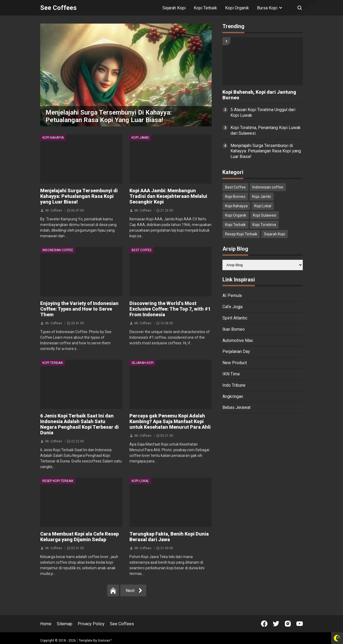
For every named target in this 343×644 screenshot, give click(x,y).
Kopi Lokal (140, 481)
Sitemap (65, 624)
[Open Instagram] (288, 624)
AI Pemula (232, 295)
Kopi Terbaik (205, 8)
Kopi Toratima (264, 225)
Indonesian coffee (58, 250)
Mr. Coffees (54, 210)
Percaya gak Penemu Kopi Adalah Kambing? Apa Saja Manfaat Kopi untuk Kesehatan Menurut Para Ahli (170, 421)
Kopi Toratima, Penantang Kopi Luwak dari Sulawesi (266, 130)
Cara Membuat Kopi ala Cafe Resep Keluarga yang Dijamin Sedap (79, 537)
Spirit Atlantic (235, 318)
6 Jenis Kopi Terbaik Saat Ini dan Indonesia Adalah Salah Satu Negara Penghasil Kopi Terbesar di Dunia (79, 424)
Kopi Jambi (140, 138)
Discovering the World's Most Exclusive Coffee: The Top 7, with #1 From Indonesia (170, 309)
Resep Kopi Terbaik (58, 481)
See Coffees (122, 624)
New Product (235, 363)
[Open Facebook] (264, 624)
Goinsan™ (105, 641)
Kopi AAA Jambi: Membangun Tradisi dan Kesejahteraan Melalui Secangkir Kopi (168, 196)
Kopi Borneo (235, 197)
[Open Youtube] (300, 624)
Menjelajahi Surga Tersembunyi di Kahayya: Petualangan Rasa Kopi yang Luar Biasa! (109, 116)
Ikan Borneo (234, 329)
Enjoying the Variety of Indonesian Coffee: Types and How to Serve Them (79, 309)
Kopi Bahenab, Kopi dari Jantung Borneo (259, 95)
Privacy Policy (91, 624)
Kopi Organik (237, 8)
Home (46, 624)
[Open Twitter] (276, 624)
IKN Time (231, 374)
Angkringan (233, 396)
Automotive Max (238, 340)
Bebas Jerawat (236, 407)
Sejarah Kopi (174, 8)
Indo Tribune (234, 385)
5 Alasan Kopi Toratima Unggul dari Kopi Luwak (263, 112)
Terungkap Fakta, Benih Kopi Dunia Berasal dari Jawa (169, 537)
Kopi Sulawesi (265, 215)
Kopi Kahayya (53, 138)
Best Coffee (142, 250)
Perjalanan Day (236, 351)
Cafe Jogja (232, 307)
